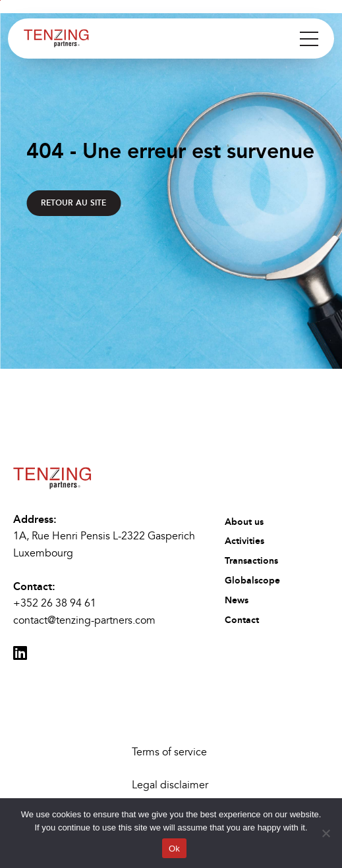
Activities (244, 541)
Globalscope (252, 581)
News (237, 600)
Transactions (251, 561)
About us (244, 522)
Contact (242, 620)
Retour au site (73, 203)
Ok (174, 849)
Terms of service (169, 752)
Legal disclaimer (170, 785)
